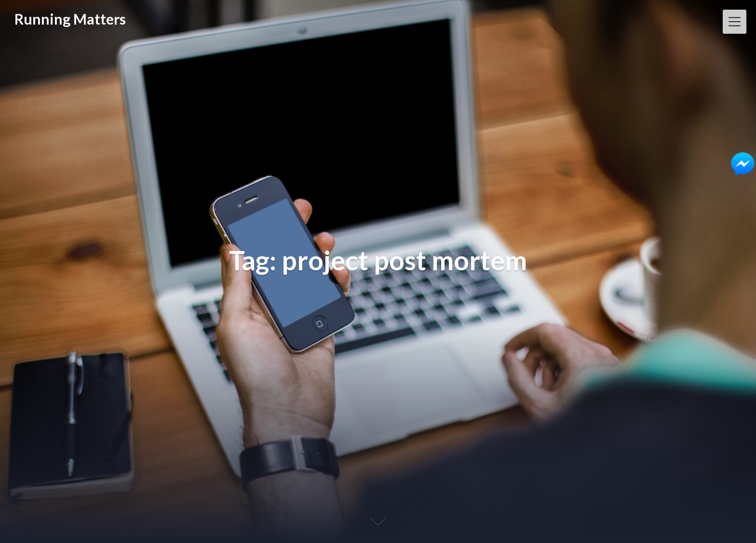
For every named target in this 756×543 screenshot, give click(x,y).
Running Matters (70, 19)
